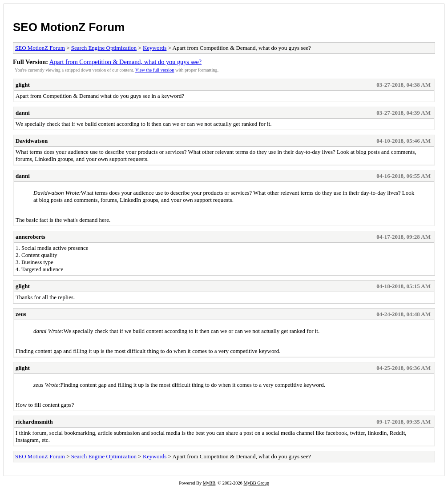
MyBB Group (256, 483)
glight (23, 85)
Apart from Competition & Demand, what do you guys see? (125, 62)
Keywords (155, 48)
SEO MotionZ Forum (69, 27)
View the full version (155, 70)
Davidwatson (32, 141)
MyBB (209, 483)
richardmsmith (34, 422)
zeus (21, 314)
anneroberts (30, 237)
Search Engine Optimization (104, 48)
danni (23, 113)
